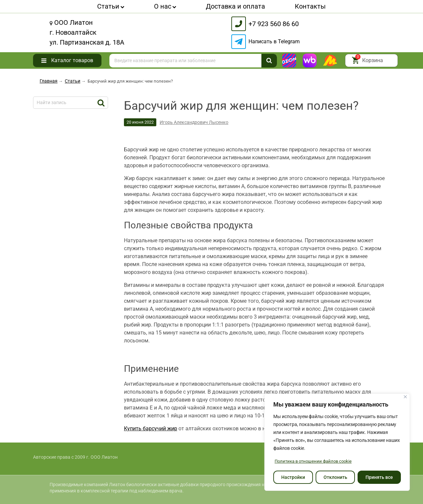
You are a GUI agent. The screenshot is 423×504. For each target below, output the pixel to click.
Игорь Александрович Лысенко (194, 122)
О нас (165, 6)
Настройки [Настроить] (293, 477)
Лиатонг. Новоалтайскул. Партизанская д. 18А (87, 32)
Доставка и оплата (235, 6)
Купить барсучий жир (151, 428)
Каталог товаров (72, 60)
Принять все (379, 477)
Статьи (111, 6)
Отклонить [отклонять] (335, 477)
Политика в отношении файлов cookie (316, 461)
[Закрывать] (405, 397)
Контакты (310, 6)
